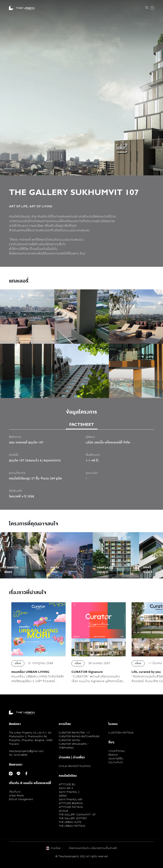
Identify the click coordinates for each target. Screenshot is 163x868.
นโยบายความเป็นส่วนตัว (104, 848)
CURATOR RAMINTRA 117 (74, 733)
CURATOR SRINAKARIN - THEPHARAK (74, 746)
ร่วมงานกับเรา (116, 762)
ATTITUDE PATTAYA (71, 807)
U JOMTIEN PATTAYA (121, 733)
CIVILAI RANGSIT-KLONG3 (75, 766)
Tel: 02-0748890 (18, 755)
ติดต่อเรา (113, 755)
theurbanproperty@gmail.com (26, 751)
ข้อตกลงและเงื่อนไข (79, 848)
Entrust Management (21, 799)
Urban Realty (16, 796)
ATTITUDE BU (67, 784)
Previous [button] (12, 340)
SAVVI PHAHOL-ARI (71, 799)
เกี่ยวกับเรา (15, 792)
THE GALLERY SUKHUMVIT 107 (77, 815)
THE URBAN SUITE (70, 822)
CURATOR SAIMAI (69, 740)
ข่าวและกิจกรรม (117, 751)
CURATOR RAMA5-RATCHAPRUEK (79, 736)
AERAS (63, 796)
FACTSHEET (82, 424)
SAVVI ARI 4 (66, 788)
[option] (81, 88)
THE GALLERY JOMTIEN (73, 818)
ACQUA (63, 811)
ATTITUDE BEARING (71, 803)
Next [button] (151, 340)
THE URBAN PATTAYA (72, 826)
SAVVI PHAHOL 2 (69, 792)
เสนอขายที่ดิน (116, 759)
